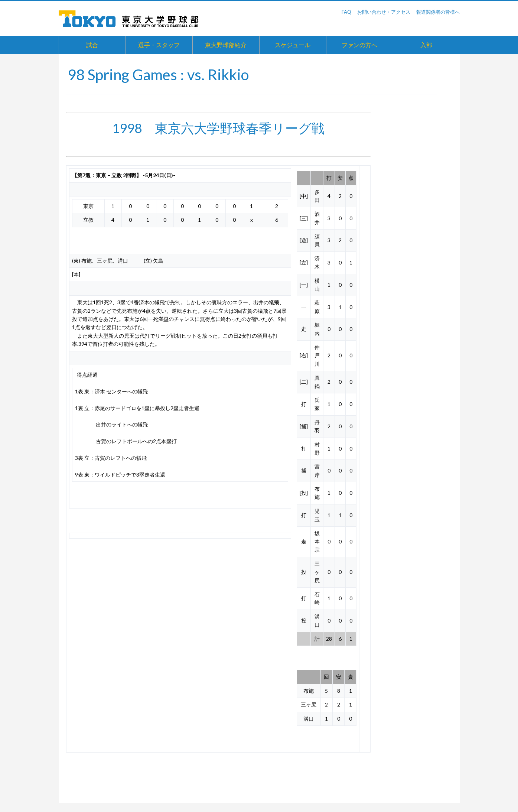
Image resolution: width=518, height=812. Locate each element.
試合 (92, 45)
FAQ (346, 12)
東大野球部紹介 (226, 45)
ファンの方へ (359, 45)
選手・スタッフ (159, 45)
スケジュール (293, 45)
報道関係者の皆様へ (438, 12)
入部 (426, 45)
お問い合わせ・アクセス (384, 12)
